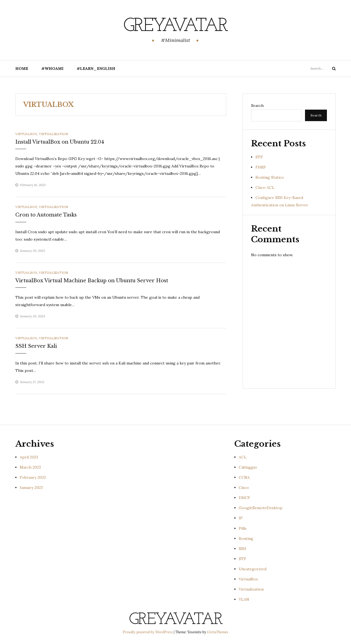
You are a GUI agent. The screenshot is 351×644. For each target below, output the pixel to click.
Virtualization (53, 134)
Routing (246, 538)
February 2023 (33, 477)
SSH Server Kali (36, 346)
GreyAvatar (176, 26)
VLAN (244, 599)
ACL (243, 457)
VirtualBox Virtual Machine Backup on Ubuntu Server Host (92, 281)
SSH (242, 549)
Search (257, 106)
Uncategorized (253, 569)
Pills (243, 528)
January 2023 (31, 488)
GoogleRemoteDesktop (261, 508)
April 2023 (29, 457)
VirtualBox (26, 134)
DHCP (244, 498)
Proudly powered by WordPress (148, 632)
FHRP (261, 167)
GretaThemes (218, 632)
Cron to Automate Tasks (46, 215)
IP (241, 518)
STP (259, 157)
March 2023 (30, 467)
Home (22, 69)
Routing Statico (270, 177)
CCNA (244, 477)
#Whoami (52, 69)
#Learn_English (96, 69)
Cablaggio (248, 467)
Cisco (244, 488)
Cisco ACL (265, 187)
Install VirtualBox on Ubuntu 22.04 (60, 142)
